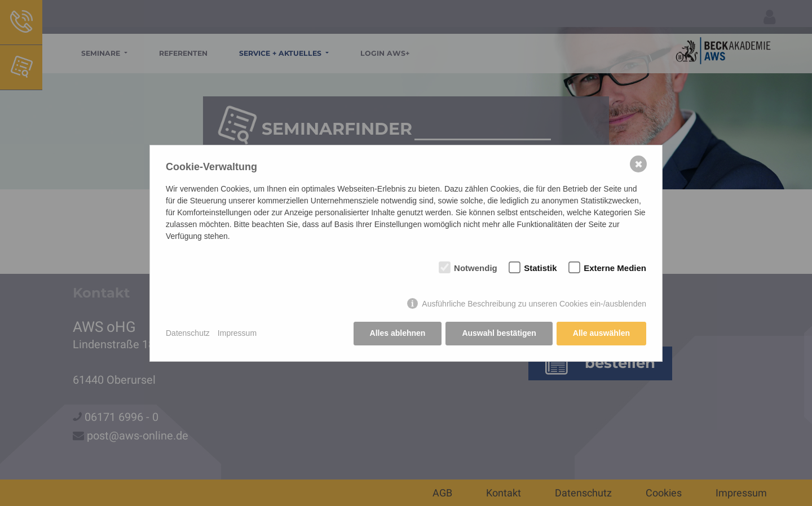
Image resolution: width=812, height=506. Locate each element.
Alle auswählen (601, 333)
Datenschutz (188, 333)
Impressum (237, 333)
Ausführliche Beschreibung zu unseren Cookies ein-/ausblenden (534, 304)
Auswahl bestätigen (499, 333)
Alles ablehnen (398, 333)
